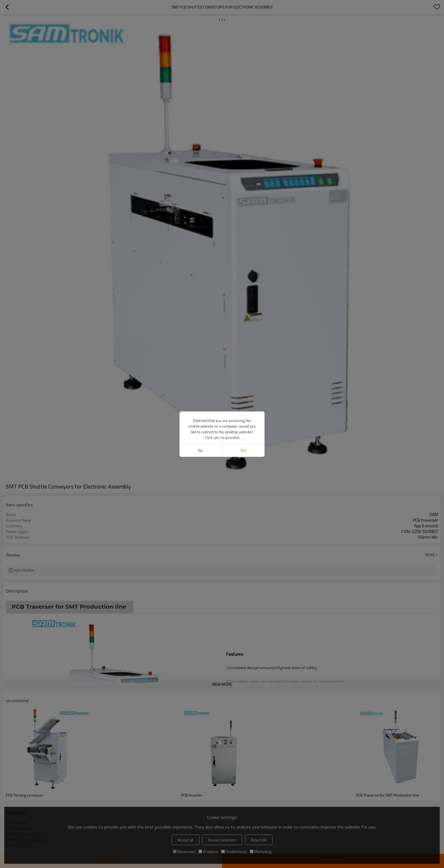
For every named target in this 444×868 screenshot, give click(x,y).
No (201, 450)
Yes (243, 450)
